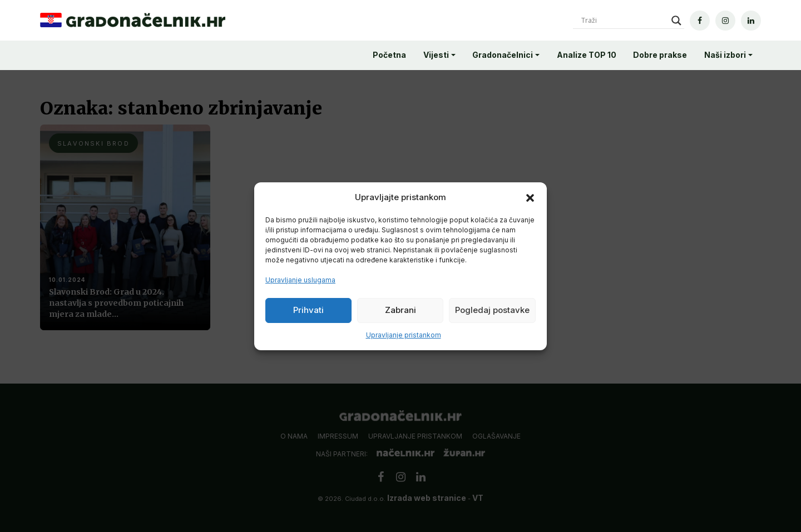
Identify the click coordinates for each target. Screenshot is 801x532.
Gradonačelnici (503, 55)
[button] (530, 197)
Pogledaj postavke (492, 310)
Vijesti (436, 55)
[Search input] (624, 21)
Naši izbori (725, 55)
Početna (389, 55)
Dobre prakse (660, 55)
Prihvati (308, 310)
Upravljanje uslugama (300, 280)
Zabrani (400, 310)
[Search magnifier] (676, 21)
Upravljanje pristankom (404, 335)
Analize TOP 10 (587, 55)
